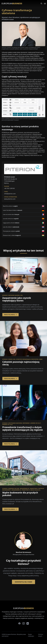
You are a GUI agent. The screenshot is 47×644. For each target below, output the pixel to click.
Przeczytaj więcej (10, 315)
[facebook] (19, 623)
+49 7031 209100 (9, 188)
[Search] (41, 4)
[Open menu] (44, 4)
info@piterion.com (10, 194)
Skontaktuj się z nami (23, 582)
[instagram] (24, 623)
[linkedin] (28, 623)
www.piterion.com (10, 199)
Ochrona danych (41, 635)
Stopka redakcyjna (31, 635)
